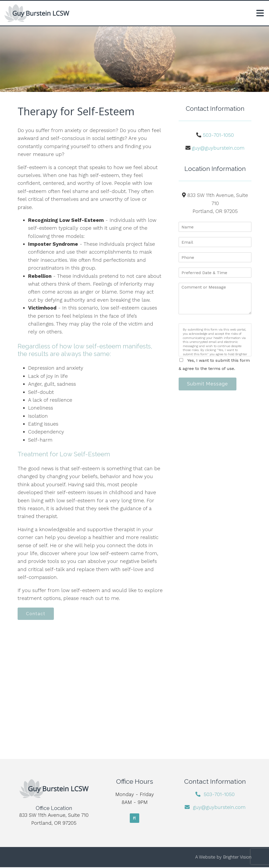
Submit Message (209, 384)
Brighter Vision (237, 858)
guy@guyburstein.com (218, 148)
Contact (37, 614)
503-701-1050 (218, 135)
